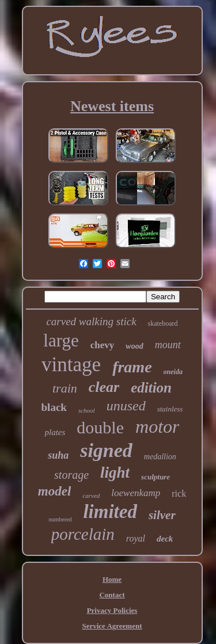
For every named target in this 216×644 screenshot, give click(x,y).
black (54, 407)
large (61, 340)
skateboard (163, 323)
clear (104, 387)
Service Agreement (112, 626)
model (55, 491)
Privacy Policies (112, 610)
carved (91, 496)
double (100, 427)
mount (168, 345)
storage (71, 475)
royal (136, 538)
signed (106, 450)
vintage (71, 365)
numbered (60, 519)
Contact (112, 595)
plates (55, 432)
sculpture (156, 477)
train (65, 388)
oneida (173, 372)
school (87, 410)
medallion (160, 457)
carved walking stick (91, 321)
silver (162, 515)
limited (110, 512)
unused (126, 406)
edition (151, 388)
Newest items (112, 106)
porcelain (83, 534)
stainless (170, 409)
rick (179, 494)
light (115, 472)
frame (132, 367)
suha (58, 455)
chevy (103, 345)
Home (112, 579)
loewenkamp (136, 493)
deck (165, 539)
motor (157, 426)
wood (134, 346)
